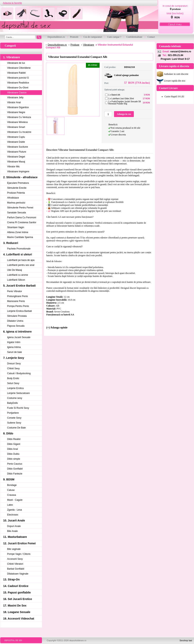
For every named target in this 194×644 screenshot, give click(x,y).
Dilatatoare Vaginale (18, 574)
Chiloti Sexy (13, 368)
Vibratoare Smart (16, 127)
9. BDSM (9, 479)
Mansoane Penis (16, 301)
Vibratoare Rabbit (16, 73)
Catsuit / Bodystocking (19, 373)
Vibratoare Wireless (17, 122)
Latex (10, 505)
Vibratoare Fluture (17, 152)
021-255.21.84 (175, 55)
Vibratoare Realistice (18, 83)
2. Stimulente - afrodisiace (20, 177)
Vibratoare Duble (16, 142)
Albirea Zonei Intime (18, 232)
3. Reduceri (11, 243)
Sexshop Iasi (186, 640)
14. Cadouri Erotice (16, 586)
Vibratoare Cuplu (16, 137)
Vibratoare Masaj (16, 162)
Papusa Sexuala (16, 326)
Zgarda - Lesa (15, 510)
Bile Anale (12, 531)
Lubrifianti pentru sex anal (21, 265)
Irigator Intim (14, 342)
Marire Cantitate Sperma (20, 237)
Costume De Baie (16, 428)
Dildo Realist (14, 439)
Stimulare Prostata (17, 316)
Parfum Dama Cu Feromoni (22, 217)
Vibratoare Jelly (15, 97)
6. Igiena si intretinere (17, 332)
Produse (75, 45)
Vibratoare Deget (16, 157)
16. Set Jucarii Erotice (18, 599)
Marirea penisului (16, 203)
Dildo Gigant (14, 444)
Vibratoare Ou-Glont (18, 88)
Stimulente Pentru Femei (20, 208)
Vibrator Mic (13, 167)
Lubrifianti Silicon (16, 280)
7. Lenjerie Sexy (14, 358)
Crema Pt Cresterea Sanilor (22, 222)
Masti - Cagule (15, 500)
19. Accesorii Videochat (19, 619)
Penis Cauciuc (15, 464)
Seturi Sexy (13, 383)
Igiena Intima (14, 347)
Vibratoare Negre (16, 112)
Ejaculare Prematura (18, 183)
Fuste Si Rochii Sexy (18, 408)
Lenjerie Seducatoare (18, 393)
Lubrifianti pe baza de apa (21, 260)
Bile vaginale (14, 549)
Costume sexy (15, 398)
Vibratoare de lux (16, 63)
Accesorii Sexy (15, 559)
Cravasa (12, 495)
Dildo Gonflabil (15, 469)
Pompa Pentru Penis (18, 306)
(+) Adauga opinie (57, 328)
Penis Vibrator (15, 291)
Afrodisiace (13, 198)
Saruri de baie (15, 352)
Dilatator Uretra (15, 321)
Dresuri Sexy (14, 364)
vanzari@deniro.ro (181, 52)
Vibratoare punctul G (18, 78)
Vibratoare (89, 45)
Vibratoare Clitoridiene (19, 68)
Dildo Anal (12, 449)
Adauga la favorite (12, 3)
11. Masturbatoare (15, 537)
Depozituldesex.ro (57, 45)
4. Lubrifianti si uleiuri (18, 254)
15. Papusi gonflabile (17, 592)
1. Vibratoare (12, 57)
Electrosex (13, 515)
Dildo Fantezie (15, 474)
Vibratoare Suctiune (18, 147)
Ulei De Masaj (15, 270)
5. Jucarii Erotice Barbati (19, 286)
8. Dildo (8, 433)
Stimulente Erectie (17, 188)
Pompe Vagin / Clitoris (19, 554)
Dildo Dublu (13, 454)
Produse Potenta (16, 193)
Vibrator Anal (14, 102)
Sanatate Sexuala (17, 213)
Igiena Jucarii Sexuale (19, 337)
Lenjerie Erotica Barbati (19, 311)
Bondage (12, 485)
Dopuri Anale (14, 526)
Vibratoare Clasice (17, 93)
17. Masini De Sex (15, 606)
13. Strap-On (11, 579)
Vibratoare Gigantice (18, 107)
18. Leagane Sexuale (17, 612)
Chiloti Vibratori (15, 564)
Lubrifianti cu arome (18, 275)
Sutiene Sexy (14, 423)
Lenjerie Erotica (15, 388)
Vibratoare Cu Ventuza (19, 117)
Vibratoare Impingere (18, 172)
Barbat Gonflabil (16, 569)
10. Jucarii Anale (14, 520)
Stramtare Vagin (16, 227)
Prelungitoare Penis (18, 296)
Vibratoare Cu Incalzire (19, 132)
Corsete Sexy (14, 418)
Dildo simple (14, 459)
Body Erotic (13, 378)
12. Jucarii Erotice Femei (19, 543)
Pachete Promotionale (19, 249)
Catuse (11, 490)
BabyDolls (12, 403)
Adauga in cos (124, 114)
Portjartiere (13, 413)
